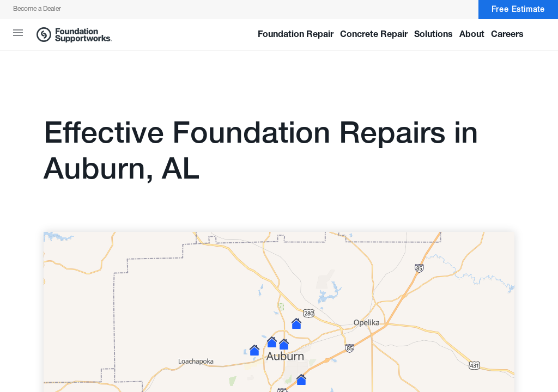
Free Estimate (518, 10)
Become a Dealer (37, 9)
